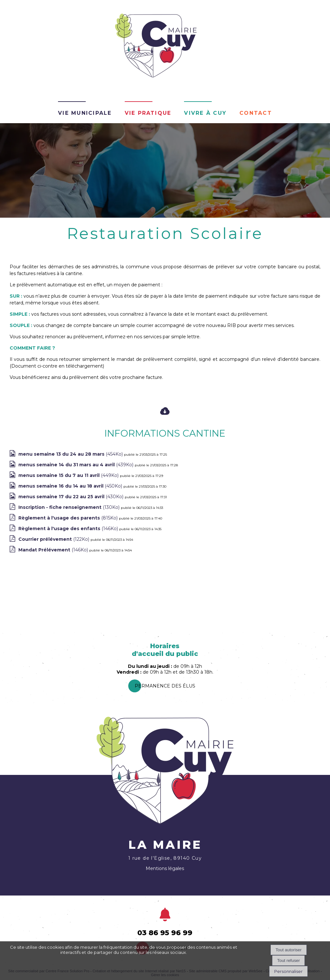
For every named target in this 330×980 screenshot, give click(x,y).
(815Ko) (69, 518)
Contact (256, 112)
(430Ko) (72, 497)
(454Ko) (71, 454)
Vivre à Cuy (205, 112)
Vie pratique (148, 112)
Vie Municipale (85, 112)
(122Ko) (54, 539)
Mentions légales (165, 868)
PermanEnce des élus (165, 686)
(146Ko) (69, 529)
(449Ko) (69, 475)
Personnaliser (288, 971)
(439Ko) (77, 465)
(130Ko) (70, 507)
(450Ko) (71, 486)
